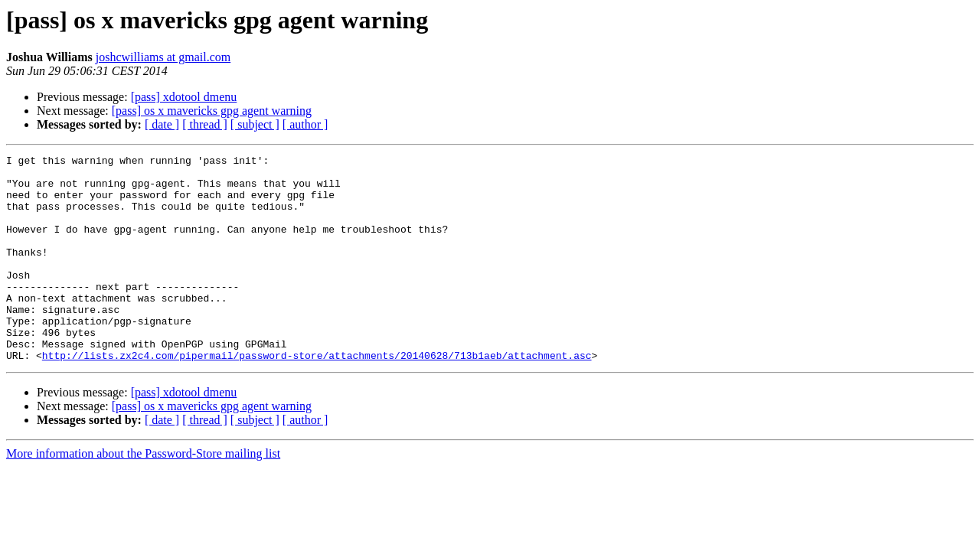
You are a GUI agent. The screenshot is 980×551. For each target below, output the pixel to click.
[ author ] (305, 124)
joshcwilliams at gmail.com (163, 57)
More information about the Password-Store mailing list (143, 495)
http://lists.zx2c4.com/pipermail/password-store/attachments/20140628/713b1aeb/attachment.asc (317, 396)
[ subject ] (255, 124)
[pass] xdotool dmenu (184, 97)
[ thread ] (205, 124)
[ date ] (162, 124)
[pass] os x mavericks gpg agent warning (212, 111)
